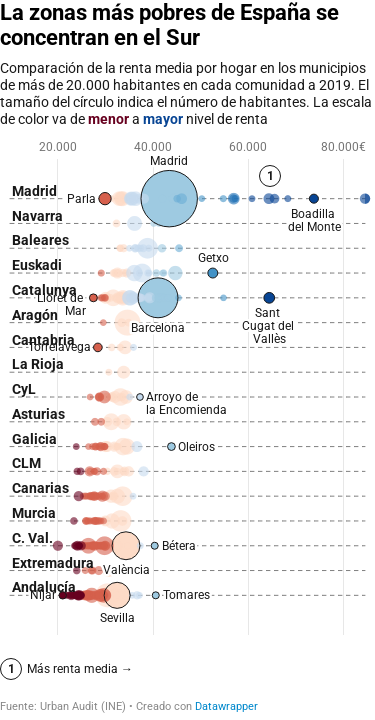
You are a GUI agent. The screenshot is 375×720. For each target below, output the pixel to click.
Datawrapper (226, 706)
